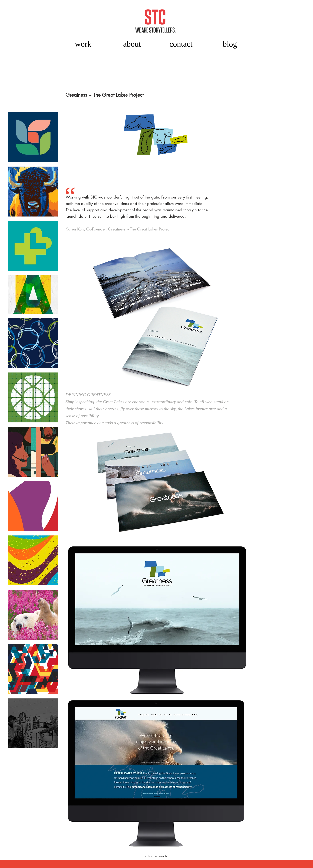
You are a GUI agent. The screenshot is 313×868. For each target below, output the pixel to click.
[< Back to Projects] (156, 856)
